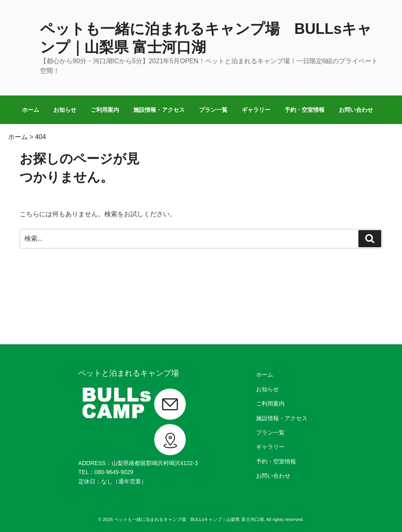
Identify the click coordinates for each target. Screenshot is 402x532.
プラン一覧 (213, 110)
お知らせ (65, 110)
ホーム (31, 110)
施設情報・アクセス (159, 110)
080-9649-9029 (114, 472)
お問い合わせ (356, 110)
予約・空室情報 (305, 110)
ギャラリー (256, 110)
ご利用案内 (105, 110)
